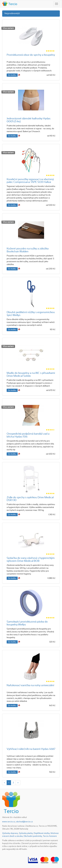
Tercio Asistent (50, 836)
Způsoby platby (26, 833)
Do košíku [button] (12, 75)
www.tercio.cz (9, 822)
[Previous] (4, 783)
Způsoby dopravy (10, 833)
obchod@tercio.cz (24, 822)
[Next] (18, 783)
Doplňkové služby (42, 833)
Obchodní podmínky (33, 836)
